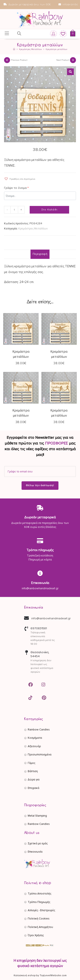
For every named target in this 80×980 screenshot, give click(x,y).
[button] (70, 72)
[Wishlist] (62, 34)
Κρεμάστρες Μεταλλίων (33, 229)
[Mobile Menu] (7, 34)
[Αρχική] (14, 49)
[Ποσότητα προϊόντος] (14, 210)
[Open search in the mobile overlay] (17, 34)
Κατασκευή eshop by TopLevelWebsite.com (40, 975)
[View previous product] (7, 60)
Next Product (63, 60)
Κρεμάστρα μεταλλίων (56, 49)
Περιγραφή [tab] (40, 254)
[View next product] (73, 60)
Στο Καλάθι (49, 210)
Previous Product (19, 60)
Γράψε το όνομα (16, 188)
